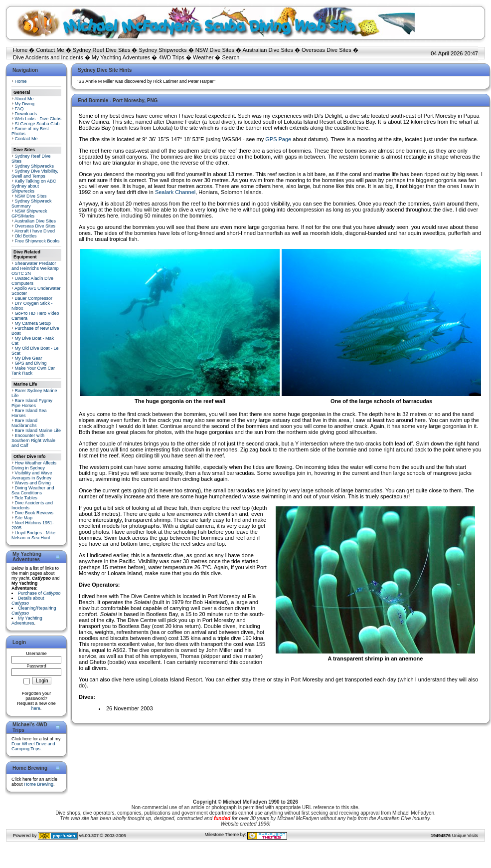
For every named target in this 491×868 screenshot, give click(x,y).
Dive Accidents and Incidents (48, 57)
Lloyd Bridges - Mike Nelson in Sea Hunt (33, 535)
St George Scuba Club (37, 124)
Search (231, 57)
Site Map (24, 518)
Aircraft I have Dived (35, 231)
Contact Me (50, 50)
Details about (28, 601)
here (36, 708)
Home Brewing (39, 784)
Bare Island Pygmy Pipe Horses (32, 403)
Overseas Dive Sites (327, 50)
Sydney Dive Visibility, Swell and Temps (35, 174)
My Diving (25, 104)
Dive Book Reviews (34, 513)
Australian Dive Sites (268, 50)
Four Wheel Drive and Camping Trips (33, 746)
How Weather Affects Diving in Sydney (34, 465)
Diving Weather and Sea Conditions (33, 490)
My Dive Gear (29, 358)
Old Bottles (26, 236)
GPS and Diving (31, 363)
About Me (24, 99)
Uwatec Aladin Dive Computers (32, 281)
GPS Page (278, 139)
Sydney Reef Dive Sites (102, 50)
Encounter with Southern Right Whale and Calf (33, 440)
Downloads (26, 114)
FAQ (19, 109)
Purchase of (39, 593)
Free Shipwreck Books (37, 241)
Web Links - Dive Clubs (38, 119)
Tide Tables (26, 498)
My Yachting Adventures (121, 57)
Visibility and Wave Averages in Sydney (32, 475)
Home (20, 50)
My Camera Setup (33, 323)
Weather (203, 57)
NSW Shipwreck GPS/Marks (29, 214)
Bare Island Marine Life (38, 431)
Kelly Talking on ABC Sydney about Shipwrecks (34, 186)
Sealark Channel (175, 192)
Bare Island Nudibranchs (24, 423)
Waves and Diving (33, 483)
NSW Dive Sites (215, 50)
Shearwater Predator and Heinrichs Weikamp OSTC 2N (35, 268)
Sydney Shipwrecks (163, 50)
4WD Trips (172, 57)
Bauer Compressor (34, 298)
